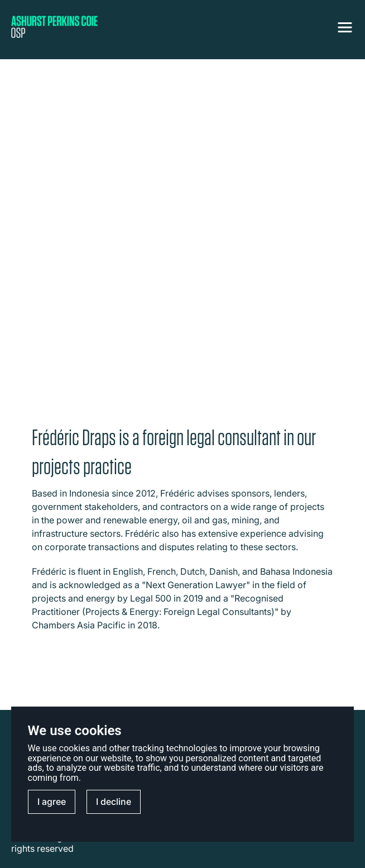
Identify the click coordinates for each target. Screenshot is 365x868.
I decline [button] (114, 802)
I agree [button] (52, 802)
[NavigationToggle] (345, 27)
